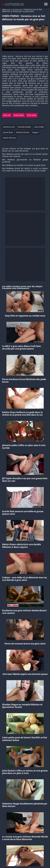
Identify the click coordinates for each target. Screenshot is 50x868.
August (35, 132)
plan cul (7, 115)
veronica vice (17, 10)
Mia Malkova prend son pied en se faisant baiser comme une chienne (25, 155)
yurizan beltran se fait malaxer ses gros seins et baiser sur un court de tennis (25, 150)
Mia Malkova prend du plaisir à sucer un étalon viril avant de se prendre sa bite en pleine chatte (25, 170)
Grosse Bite (19, 115)
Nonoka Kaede (24, 127)
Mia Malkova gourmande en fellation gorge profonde (25, 161)
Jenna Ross (8, 132)
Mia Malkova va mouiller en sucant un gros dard (24, 165)
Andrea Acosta (23, 132)
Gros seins (32, 115)
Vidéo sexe (6, 10)
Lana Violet (39, 127)
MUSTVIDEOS (13, 4)
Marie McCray (9, 138)
